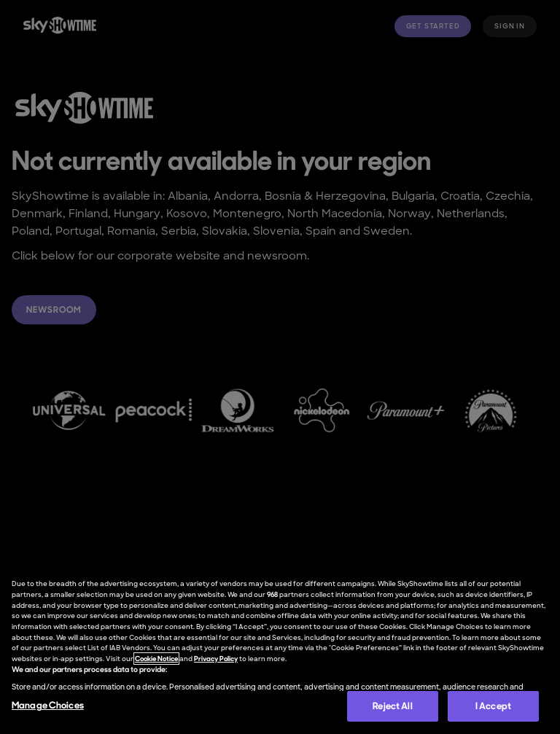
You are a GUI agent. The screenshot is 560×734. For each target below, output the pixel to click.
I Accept (493, 706)
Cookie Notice (156, 659)
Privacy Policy (216, 659)
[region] (280, 649)
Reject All (392, 706)
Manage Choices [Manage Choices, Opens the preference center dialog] (48, 705)
